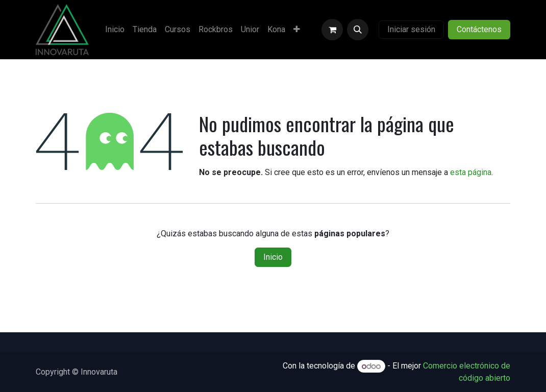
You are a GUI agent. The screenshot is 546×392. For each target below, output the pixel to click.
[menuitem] (115, 30)
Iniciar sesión (411, 29)
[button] (358, 30)
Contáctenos (479, 29)
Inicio (273, 257)
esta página (471, 172)
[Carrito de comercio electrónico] (332, 30)
